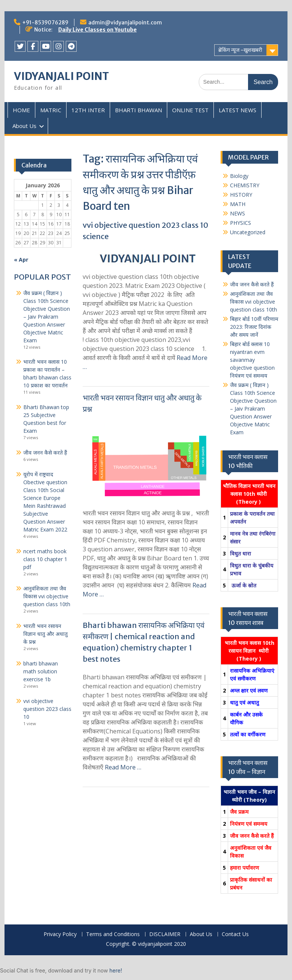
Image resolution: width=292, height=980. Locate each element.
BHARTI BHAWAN (138, 110)
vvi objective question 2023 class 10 (47, 709)
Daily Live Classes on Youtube (98, 30)
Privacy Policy (60, 934)
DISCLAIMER (165, 934)
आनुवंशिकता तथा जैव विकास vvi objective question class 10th (253, 302)
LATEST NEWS (238, 110)
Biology (239, 176)
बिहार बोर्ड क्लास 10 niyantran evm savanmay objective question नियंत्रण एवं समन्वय (252, 360)
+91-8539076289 (45, 23)
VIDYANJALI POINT (61, 76)
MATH (238, 204)
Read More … (123, 767)
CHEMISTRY (245, 185)
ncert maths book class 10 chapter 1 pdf (45, 559)
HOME (21, 110)
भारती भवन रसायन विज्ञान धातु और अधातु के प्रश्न (45, 634)
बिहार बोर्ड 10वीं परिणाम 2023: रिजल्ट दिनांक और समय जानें (254, 327)
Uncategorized (248, 232)
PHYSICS (241, 223)
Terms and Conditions (113, 934)
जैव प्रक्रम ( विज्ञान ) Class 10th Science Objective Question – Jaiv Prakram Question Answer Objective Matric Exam (253, 409)
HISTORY (241, 195)
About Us (24, 126)
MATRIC (51, 110)
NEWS (238, 213)
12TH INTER (88, 110)
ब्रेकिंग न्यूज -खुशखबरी (240, 50)
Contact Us (235, 934)
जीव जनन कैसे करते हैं (252, 284)
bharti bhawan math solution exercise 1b (41, 671)
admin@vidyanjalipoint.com (125, 23)
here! (116, 970)
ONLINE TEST (190, 110)
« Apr (21, 260)
